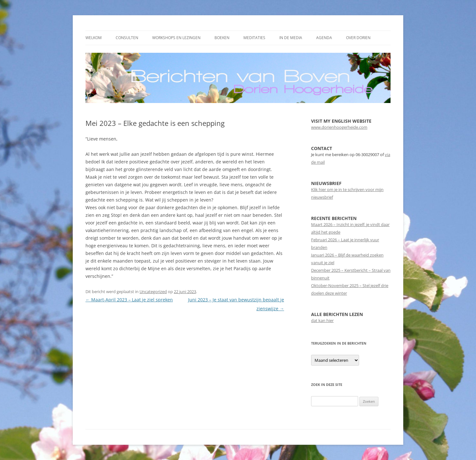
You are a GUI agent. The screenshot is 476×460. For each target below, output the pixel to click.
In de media (291, 38)
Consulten (127, 38)
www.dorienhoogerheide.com (339, 127)
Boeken (222, 38)
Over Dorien (358, 38)
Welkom (94, 38)
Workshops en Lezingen (176, 38)
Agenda (324, 38)
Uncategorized (153, 292)
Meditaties (254, 38)
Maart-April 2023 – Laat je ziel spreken (129, 300)
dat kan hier (322, 320)
